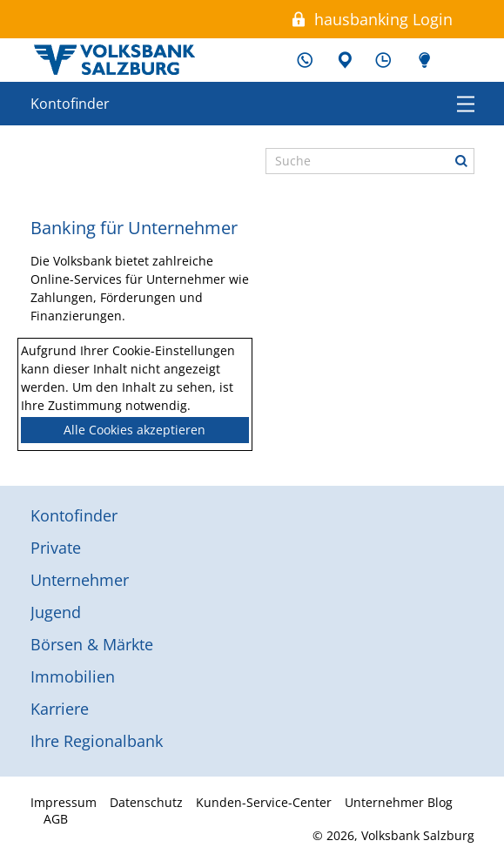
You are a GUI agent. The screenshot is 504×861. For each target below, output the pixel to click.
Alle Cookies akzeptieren (134, 430)
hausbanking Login (383, 19)
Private (56, 548)
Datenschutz (146, 802)
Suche (461, 161)
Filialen (344, 60)
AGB (56, 819)
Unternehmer (80, 580)
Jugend (56, 612)
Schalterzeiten (383, 60)
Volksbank (114, 60)
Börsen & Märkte (92, 644)
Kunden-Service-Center (305, 60)
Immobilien (73, 676)
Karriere (60, 709)
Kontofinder (70, 104)
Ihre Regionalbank (97, 741)
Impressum (64, 802)
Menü (466, 103)
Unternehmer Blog (422, 60)
